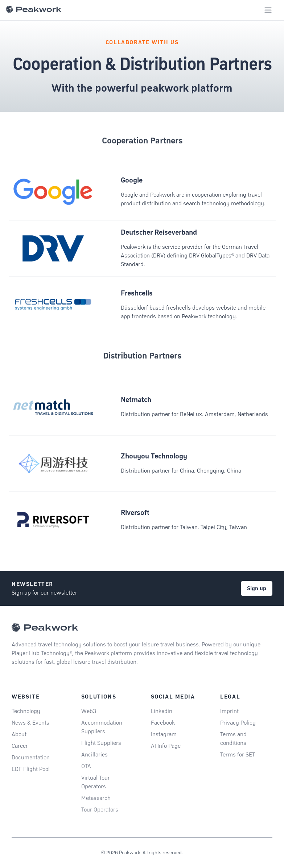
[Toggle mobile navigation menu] (268, 10)
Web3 (89, 711)
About (19, 734)
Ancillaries (94, 754)
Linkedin (162, 711)
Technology (26, 711)
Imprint (229, 711)
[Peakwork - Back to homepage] (45, 628)
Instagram (164, 734)
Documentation (31, 757)
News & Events (30, 723)
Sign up (257, 588)
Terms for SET (238, 754)
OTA (86, 766)
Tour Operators (100, 810)
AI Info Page (166, 746)
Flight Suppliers (101, 743)
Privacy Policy (238, 723)
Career (20, 746)
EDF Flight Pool (31, 769)
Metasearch (96, 798)
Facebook (163, 723)
